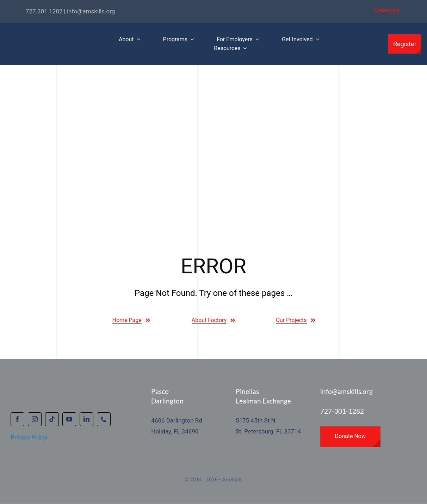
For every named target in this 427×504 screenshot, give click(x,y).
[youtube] (69, 419)
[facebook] (17, 419)
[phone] (104, 419)
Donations (387, 10)
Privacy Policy (29, 437)
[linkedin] (86, 419)
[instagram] (35, 419)
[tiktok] (52, 419)
